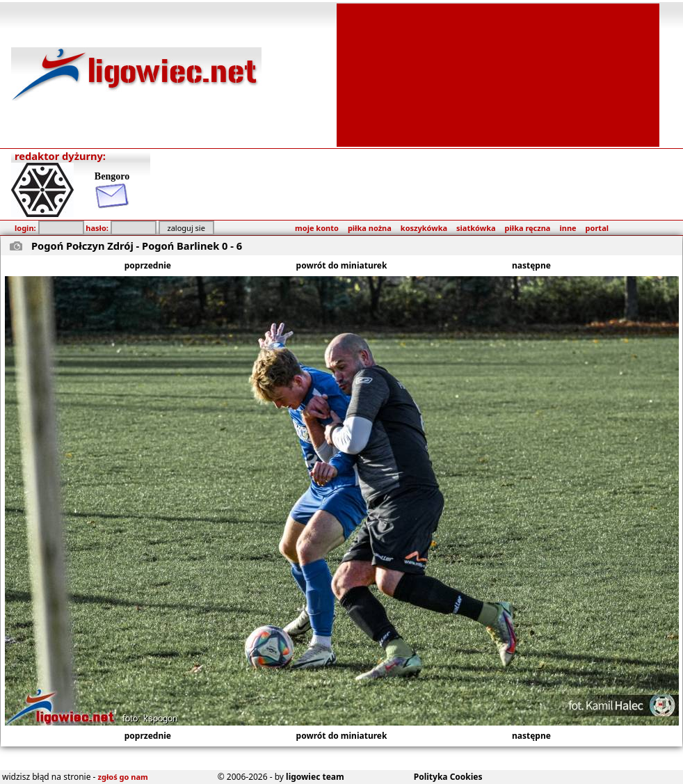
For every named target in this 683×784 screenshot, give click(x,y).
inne (568, 228)
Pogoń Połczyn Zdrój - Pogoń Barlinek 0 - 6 (137, 246)
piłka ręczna (528, 228)
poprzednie (148, 265)
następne (531, 265)
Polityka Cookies (448, 777)
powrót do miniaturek (342, 265)
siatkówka (476, 228)
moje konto (317, 228)
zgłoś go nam (123, 777)
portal (597, 228)
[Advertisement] (498, 74)
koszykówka (424, 228)
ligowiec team (315, 777)
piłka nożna (370, 228)
